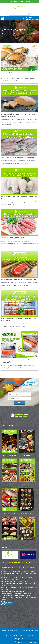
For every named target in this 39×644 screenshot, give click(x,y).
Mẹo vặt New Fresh (30, 33)
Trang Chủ (8, 33)
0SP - (29, 17)
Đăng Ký (20, 403)
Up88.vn (26, 633)
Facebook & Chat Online (26, 642)
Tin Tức (17, 33)
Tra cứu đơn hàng (32, 19)
